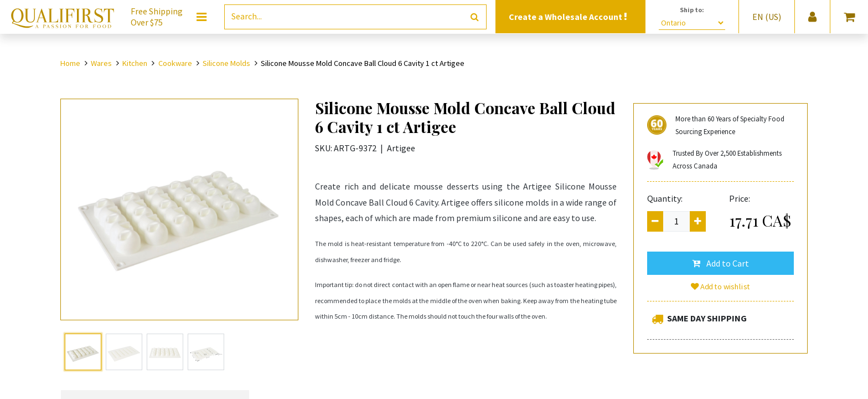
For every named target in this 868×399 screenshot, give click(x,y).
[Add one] (698, 221)
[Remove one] (655, 221)
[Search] (475, 17)
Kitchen (135, 63)
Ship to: (692, 10)
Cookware (175, 63)
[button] (720, 263)
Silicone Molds (226, 63)
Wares (101, 63)
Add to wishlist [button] (721, 287)
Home (70, 63)
